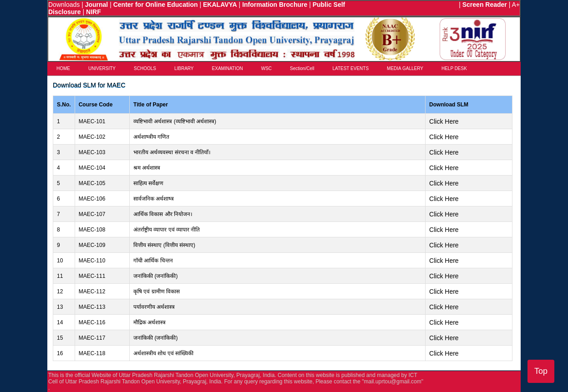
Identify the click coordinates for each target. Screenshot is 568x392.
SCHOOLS (145, 68)
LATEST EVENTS (350, 68)
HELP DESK (454, 68)
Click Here (444, 121)
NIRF (94, 12)
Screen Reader (485, 5)
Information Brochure (275, 5)
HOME (63, 68)
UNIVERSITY (102, 68)
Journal (97, 5)
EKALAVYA (220, 5)
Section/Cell (302, 68)
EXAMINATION (228, 68)
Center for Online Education (156, 5)
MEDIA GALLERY (405, 68)
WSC (266, 68)
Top (541, 371)
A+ (516, 5)
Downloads (64, 5)
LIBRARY (184, 68)
